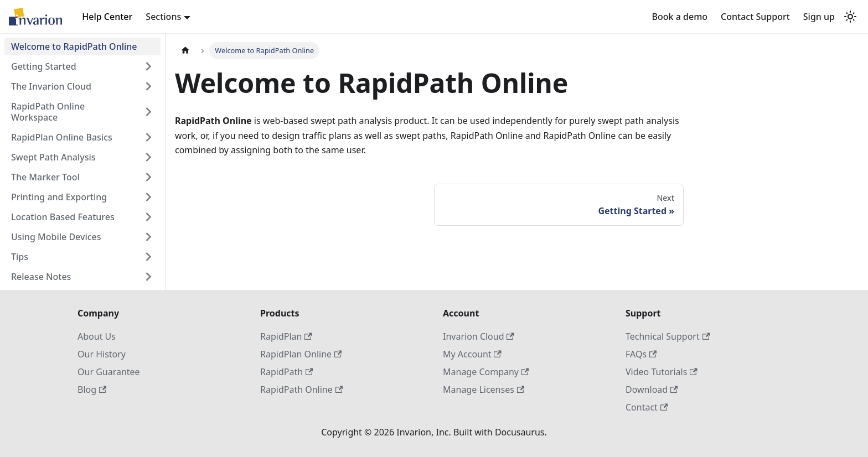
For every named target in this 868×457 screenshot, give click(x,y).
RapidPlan (286, 336)
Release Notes (41, 277)
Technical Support (668, 336)
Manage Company (486, 372)
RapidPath (286, 372)
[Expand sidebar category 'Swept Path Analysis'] (148, 157)
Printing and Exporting (59, 197)
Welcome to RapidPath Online (74, 46)
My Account (472, 354)
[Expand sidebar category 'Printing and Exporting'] (148, 197)
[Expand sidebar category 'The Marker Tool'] (148, 177)
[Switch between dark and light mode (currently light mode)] (850, 17)
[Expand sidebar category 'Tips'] (148, 257)
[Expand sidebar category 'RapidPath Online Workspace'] (148, 112)
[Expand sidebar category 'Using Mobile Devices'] (148, 237)
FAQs (641, 354)
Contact (647, 407)
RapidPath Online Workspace (48, 112)
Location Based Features (63, 217)
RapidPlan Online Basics (62, 137)
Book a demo (680, 17)
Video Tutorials (662, 372)
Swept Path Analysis (53, 157)
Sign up (819, 17)
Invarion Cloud (479, 336)
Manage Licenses (484, 390)
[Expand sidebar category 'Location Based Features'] (148, 217)
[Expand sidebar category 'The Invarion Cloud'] (148, 86)
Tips (20, 257)
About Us (97, 336)
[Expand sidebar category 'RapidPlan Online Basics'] (148, 137)
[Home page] (185, 51)
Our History (102, 354)
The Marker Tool (45, 177)
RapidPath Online (301, 390)
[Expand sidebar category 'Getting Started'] (148, 66)
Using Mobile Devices (56, 237)
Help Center (107, 17)
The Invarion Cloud (51, 86)
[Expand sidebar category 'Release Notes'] (148, 277)
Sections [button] (163, 17)
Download (652, 390)
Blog (92, 390)
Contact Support (755, 17)
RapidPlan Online (301, 354)
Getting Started (44, 66)
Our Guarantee (109, 372)
